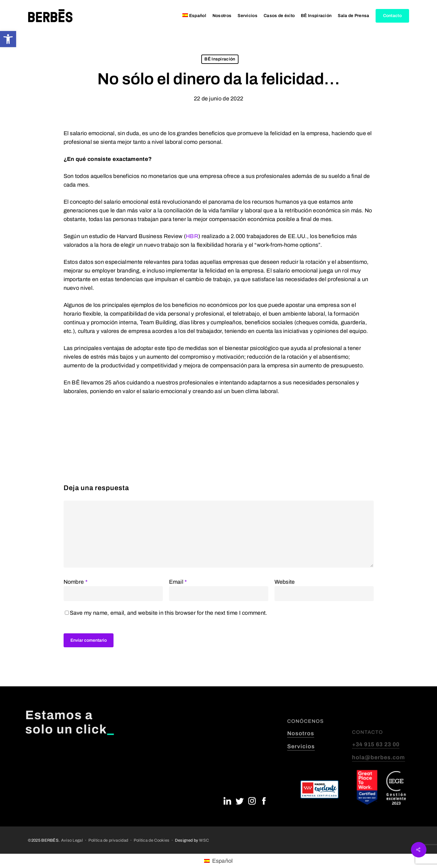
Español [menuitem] (223, 861)
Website (285, 582)
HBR (192, 236)
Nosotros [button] (301, 753)
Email (178, 582)
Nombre (76, 582)
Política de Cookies (152, 840)
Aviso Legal (72, 840)
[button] (8, 39)
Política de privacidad (108, 840)
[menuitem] (194, 16)
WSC (204, 840)
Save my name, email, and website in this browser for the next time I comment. (169, 613)
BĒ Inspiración (220, 59)
